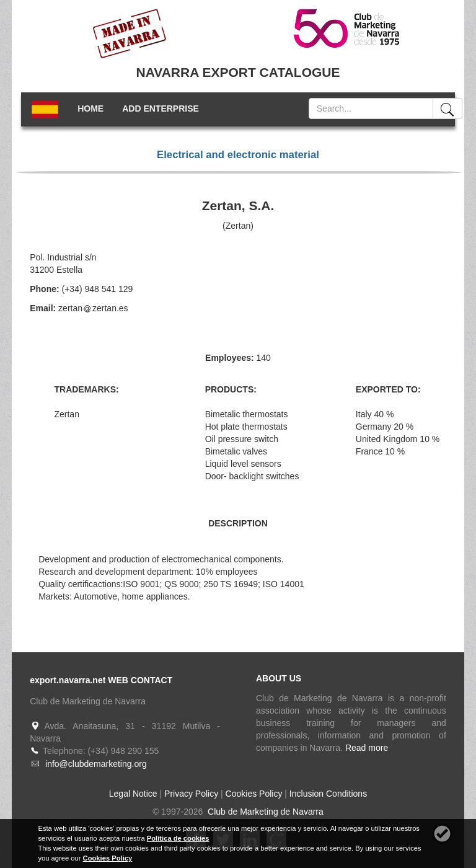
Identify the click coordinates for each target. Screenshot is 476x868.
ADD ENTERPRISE (161, 108)
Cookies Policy (254, 794)
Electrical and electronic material (238, 155)
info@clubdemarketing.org (96, 764)
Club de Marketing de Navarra (264, 812)
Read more (367, 748)
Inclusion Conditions (328, 794)
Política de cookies (178, 838)
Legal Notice (133, 794)
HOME (90, 108)
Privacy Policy (191, 794)
